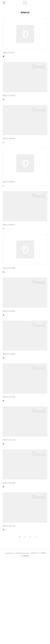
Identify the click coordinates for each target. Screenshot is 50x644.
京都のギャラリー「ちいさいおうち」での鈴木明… (24, 307)
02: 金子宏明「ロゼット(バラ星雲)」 (18, 507)
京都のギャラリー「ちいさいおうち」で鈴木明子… (24, 407)
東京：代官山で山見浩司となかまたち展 (19, 106)
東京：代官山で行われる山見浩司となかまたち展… (24, 56)
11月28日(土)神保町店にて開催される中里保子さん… (25, 207)
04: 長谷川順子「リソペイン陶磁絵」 (18, 607)
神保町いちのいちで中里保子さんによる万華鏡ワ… (24, 257)
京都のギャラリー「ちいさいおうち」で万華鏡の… (24, 357)
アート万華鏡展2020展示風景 (15, 156)
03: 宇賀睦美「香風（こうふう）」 (17, 557)
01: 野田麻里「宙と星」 (13, 457)
